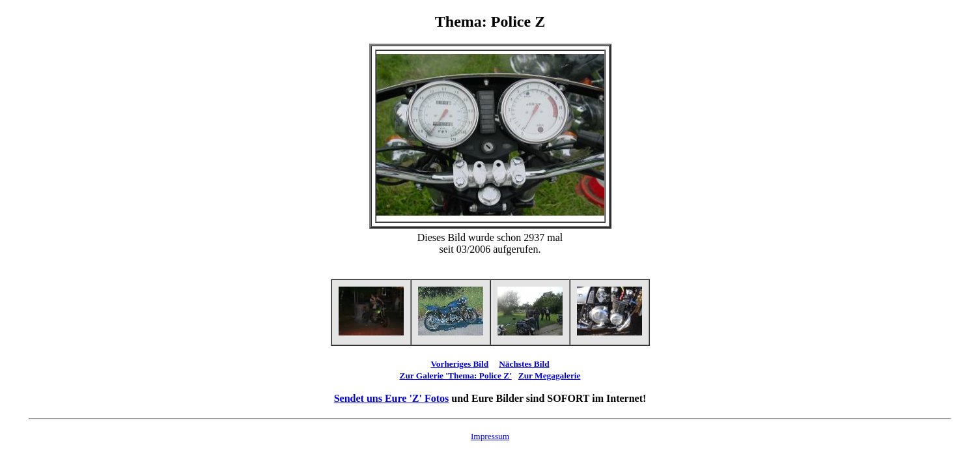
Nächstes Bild (524, 364)
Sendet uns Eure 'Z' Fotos (392, 398)
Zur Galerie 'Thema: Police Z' (456, 376)
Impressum (490, 436)
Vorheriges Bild (459, 364)
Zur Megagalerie (550, 376)
